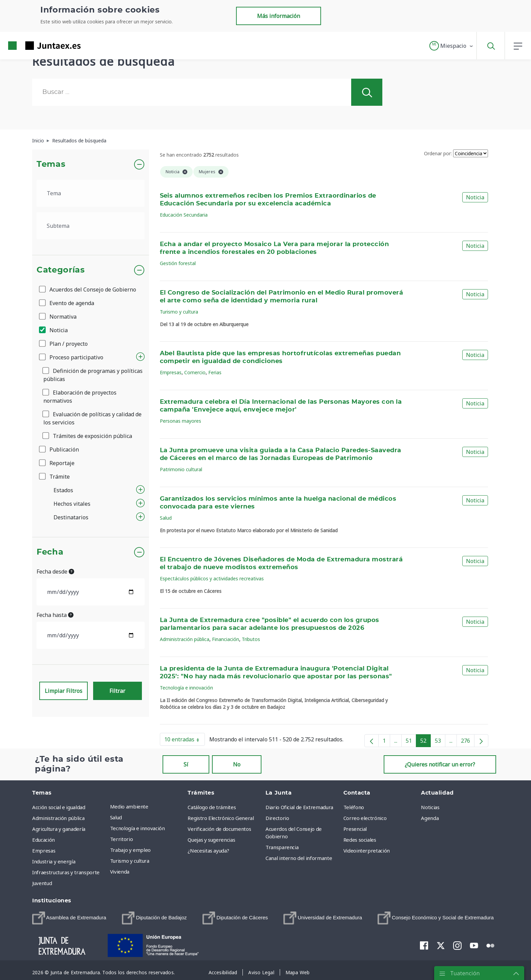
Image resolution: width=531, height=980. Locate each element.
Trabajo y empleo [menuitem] (130, 850)
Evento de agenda (67, 303)
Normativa (58, 317)
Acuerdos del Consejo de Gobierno (88, 289)
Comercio (195, 372)
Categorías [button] (61, 270)
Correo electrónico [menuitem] (365, 818)
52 (426, 742)
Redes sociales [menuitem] (360, 840)
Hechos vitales (72, 504)
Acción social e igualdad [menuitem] (59, 807)
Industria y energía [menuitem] (54, 861)
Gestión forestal (178, 263)
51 (411, 742)
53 (440, 742)
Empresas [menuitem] (44, 851)
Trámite (55, 477)
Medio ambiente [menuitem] (129, 806)
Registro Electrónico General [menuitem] (221, 818)
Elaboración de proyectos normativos (80, 397)
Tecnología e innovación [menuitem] (137, 828)
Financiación (226, 639)
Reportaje (57, 463)
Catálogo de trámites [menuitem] (212, 807)
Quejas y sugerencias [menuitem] (211, 840)
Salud (166, 518)
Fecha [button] (50, 552)
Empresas (171, 372)
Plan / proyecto (64, 344)
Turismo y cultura (179, 312)
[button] (452, 46)
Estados (63, 490)
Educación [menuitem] (44, 840)
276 (468, 742)
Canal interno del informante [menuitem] (299, 858)
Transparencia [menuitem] (282, 847)
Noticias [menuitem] (430, 807)
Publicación (59, 449)
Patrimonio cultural (181, 469)
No (237, 764)
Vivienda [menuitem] (120, 872)
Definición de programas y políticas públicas (93, 375)
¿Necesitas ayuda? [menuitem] (208, 851)
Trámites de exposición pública (88, 436)
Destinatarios (71, 517)
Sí (186, 764)
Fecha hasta (55, 615)
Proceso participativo (72, 357)
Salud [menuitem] (116, 817)
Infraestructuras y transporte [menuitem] (66, 872)
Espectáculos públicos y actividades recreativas (212, 578)
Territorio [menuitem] (122, 839)
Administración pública (185, 639)
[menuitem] (69, 918)
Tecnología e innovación (186, 688)
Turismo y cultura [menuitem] (130, 861)
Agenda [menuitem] (430, 818)
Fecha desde (55, 572)
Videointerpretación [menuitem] (367, 851)
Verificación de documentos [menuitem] (219, 829)
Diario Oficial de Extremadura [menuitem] (299, 807)
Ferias (215, 372)
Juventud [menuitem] (42, 883)
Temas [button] (51, 164)
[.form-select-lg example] (91, 193)
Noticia (54, 330)
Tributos (251, 639)
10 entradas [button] (185, 741)
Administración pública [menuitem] (58, 818)
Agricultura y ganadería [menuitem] (59, 829)
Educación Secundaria (184, 215)
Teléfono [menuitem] (354, 807)
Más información (279, 16)
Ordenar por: (438, 153)
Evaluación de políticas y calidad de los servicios (92, 418)
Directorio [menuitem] (277, 818)
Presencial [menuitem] (355, 829)
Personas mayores (180, 421)
